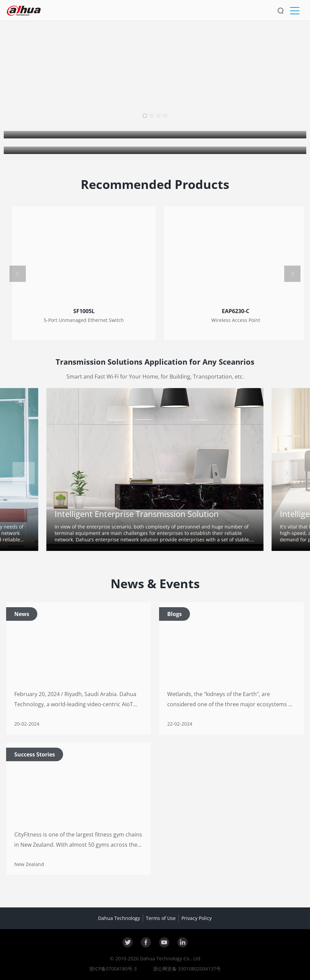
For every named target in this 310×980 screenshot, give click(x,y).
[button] (145, 116)
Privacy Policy (197, 918)
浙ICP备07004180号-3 (113, 969)
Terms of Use (161, 918)
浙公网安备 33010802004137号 (186, 969)
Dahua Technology (119, 918)
